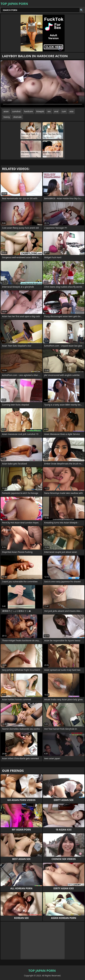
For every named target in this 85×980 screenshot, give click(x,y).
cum (64, 111)
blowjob (40, 111)
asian (6, 111)
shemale (17, 117)
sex (49, 111)
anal (56, 111)
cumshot (16, 111)
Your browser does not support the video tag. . (43, 84)
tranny (7, 117)
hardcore (28, 111)
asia (71, 111)
